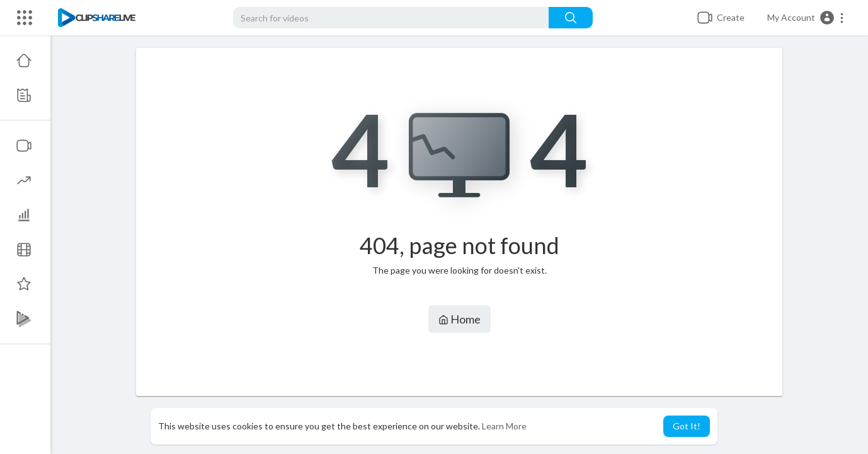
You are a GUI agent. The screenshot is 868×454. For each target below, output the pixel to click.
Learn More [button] (504, 426)
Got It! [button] (687, 426)
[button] (806, 18)
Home (460, 319)
